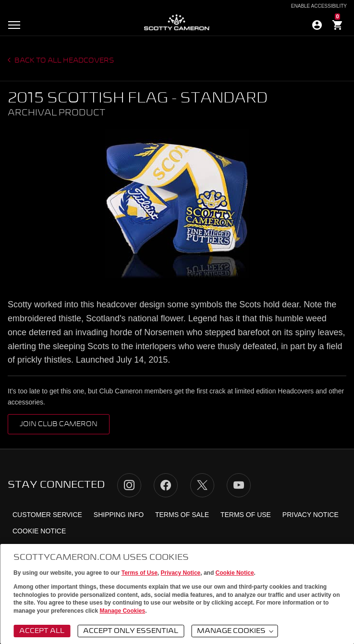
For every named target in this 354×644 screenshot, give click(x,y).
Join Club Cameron (59, 424)
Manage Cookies (122, 611)
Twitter (202, 485)
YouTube (239, 485)
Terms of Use (140, 573)
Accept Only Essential (131, 631)
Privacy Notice (181, 573)
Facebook (166, 485)
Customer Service (47, 515)
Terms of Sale (182, 515)
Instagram (129, 485)
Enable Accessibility (319, 6)
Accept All (42, 631)
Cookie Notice (235, 573)
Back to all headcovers (64, 61)
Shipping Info (119, 515)
